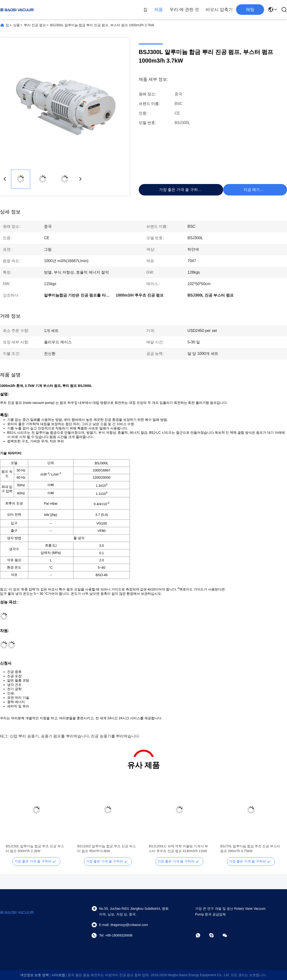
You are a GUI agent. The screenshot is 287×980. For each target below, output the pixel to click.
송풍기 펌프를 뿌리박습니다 (65, 736)
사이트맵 (58, 975)
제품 (159, 10)
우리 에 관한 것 (184, 10)
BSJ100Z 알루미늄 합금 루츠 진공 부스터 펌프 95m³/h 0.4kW (107, 849)
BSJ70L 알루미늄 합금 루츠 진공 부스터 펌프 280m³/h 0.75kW (250, 849)
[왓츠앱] (201, 935)
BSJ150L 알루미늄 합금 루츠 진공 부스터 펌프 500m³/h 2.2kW (35, 849)
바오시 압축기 (219, 10)
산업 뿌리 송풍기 (24, 736)
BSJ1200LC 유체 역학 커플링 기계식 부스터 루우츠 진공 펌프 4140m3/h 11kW (178, 849)
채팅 (250, 10)
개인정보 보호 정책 (34, 975)
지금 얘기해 (254, 190)
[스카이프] (215, 935)
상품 (17, 25)
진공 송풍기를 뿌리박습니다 (115, 736)
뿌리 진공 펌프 (35, 25)
